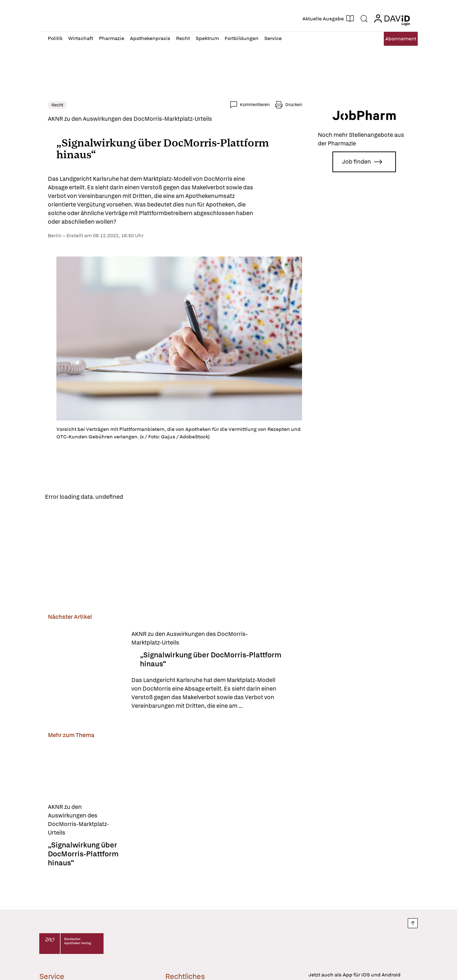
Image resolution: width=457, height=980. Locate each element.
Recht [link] (57, 105)
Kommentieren (255, 105)
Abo (394, 39)
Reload (138, 498)
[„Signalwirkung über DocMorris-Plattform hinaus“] (85, 672)
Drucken (294, 105)
